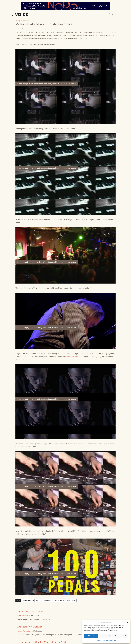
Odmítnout (106, 636)
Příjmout (91, 636)
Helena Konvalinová (25, 631)
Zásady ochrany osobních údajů (110, 641)
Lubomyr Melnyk (59, 600)
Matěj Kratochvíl (22, 20)
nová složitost (73, 357)
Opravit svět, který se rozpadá (31, 611)
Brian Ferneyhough (28, 600)
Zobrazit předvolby (121, 636)
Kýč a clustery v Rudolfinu (30, 627)
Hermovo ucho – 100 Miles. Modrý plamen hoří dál (41, 642)
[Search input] (101, 14)
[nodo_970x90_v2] (65, 6)
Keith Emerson (47, 600)
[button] (127, 622)
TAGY (18, 600)
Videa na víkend (71, 600)
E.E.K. (38, 600)
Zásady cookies (98, 641)
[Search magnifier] (110, 14)
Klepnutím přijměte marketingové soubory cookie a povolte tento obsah (47, 84)
